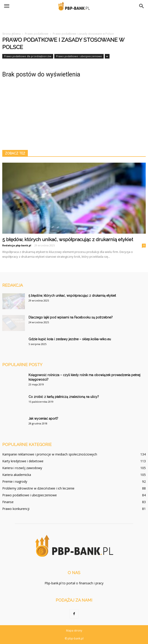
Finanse (8, 502)
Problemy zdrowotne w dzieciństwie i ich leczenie (38, 488)
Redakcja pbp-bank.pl (17, 245)
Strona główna (11, 34)
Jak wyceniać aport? (43, 419)
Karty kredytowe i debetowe (23, 461)
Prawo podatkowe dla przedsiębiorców (28, 56)
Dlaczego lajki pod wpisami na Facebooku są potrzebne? (71, 317)
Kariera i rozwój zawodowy (22, 468)
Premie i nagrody (15, 481)
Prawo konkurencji (16, 509)
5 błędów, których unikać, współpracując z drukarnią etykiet (68, 239)
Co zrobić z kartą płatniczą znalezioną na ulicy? (64, 397)
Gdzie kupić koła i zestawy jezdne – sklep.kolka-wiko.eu (70, 339)
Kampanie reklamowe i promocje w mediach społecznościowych (50, 454)
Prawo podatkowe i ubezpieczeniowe (79, 56)
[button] (142, 6)
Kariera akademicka (17, 475)
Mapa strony (74, 631)
